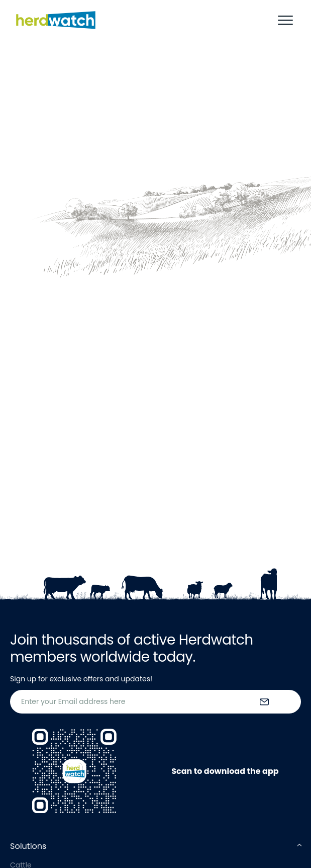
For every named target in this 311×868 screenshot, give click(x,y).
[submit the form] (264, 702)
